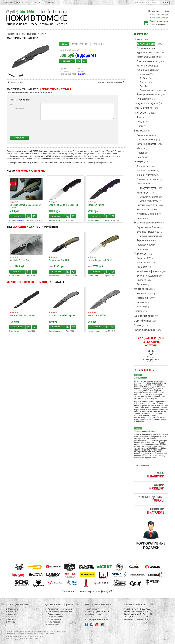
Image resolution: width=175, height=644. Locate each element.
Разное (141, 157)
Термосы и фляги (146, 240)
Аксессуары (143, 184)
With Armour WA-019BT (60, 260)
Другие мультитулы (149, 201)
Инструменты (142, 113)
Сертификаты (142, 321)
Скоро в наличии (144, 330)
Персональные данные (57, 614)
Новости (17, 3)
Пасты (140, 153)
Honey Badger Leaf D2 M (100, 260)
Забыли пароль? (94, 614)
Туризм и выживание (147, 223)
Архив (138, 325)
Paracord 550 (144, 263)
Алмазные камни (146, 140)
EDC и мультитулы (146, 188)
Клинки (141, 302)
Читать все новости (144, 465)
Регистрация (154, 11)
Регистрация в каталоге (97, 611)
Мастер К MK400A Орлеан (112, 82)
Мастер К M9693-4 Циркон (62, 316)
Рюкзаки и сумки (146, 245)
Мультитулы (144, 193)
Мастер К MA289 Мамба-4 (22, 316)
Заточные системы (147, 144)
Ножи (137, 39)
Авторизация (92, 609)
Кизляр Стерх (16, 82)
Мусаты (141, 148)
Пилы (140, 126)
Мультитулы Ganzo (149, 197)
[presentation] (92, 128)
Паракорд (140, 254)
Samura (143, 82)
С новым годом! (141, 378)
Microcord (142, 267)
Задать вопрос (53, 624)
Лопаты (141, 122)
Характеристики (80, 44)
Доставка (33, 3)
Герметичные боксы (148, 227)
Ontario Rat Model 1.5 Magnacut (64, 205)
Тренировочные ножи (149, 94)
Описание (99, 44)
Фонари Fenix (144, 166)
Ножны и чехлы (143, 108)
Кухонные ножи (145, 70)
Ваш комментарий (17, 108)
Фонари (139, 161)
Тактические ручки (147, 210)
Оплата (25, 3)
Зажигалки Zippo (144, 316)
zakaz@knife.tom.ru (104, 163)
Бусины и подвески (147, 276)
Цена (64, 44)
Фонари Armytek (146, 175)
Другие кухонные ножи (151, 90)
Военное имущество (148, 232)
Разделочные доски (146, 103)
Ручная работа (145, 99)
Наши (144, 370)
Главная (9, 3)
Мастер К (42, 34)
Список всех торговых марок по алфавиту (87, 591)
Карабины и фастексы (149, 271)
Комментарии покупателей (58, 609)
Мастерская (141, 289)
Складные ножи (146, 44)
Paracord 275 (144, 258)
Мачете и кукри (145, 66)
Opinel (143, 86)
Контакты (43, 3)
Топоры (141, 117)
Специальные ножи (148, 61)
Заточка (139, 131)
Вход (166, 11)
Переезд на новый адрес (145, 431)
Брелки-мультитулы (148, 205)
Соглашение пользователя (58, 611)
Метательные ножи (147, 57)
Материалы (143, 298)
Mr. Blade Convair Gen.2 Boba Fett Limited (25, 206)
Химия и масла (145, 294)
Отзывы (51, 3)
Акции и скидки (53, 619)
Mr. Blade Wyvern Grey (20, 260)
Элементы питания (147, 179)
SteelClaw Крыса (96, 205)
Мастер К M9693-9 (97, 316)
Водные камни (145, 135)
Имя (12, 104)
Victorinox (144, 74)
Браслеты (142, 280)
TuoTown (144, 78)
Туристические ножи (148, 53)
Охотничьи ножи (146, 48)
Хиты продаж (52, 622)
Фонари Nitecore (146, 170)
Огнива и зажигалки (148, 236)
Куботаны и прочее (147, 214)
